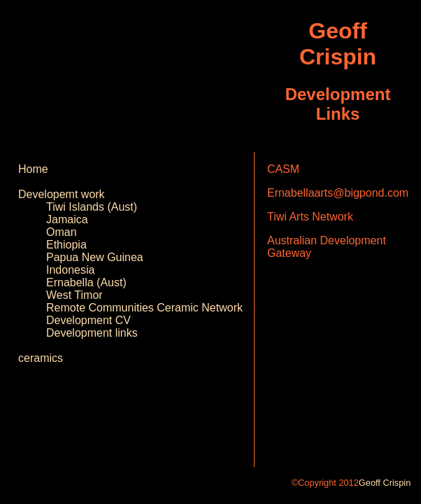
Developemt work (62, 194)
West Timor (74, 295)
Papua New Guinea (95, 257)
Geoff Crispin (385, 483)
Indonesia (70, 270)
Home (33, 169)
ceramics (41, 358)
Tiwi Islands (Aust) (92, 207)
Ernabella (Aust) (86, 282)
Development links (92, 333)
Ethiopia (66, 245)
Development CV (88, 320)
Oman (62, 232)
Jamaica (67, 219)
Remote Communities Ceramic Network (144, 308)
